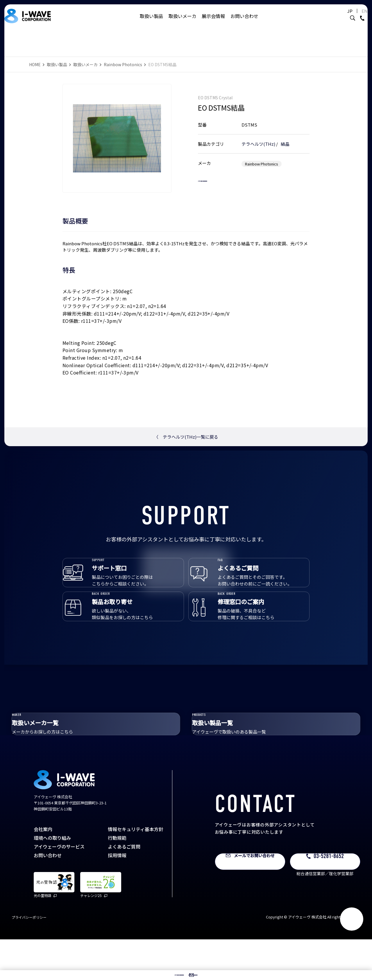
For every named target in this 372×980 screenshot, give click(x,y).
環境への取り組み (52, 878)
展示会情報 (213, 22)
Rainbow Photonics (123, 64)
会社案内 (43, 869)
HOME (35, 64)
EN (356, 17)
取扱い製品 (151, 22)
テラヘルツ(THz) (258, 138)
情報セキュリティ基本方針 (136, 869)
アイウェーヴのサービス (59, 887)
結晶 (285, 138)
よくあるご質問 (124, 887)
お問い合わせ (244, 22)
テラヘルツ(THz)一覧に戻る (186, 437)
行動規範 (117, 878)
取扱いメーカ (183, 22)
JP (341, 17)
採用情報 (117, 896)
